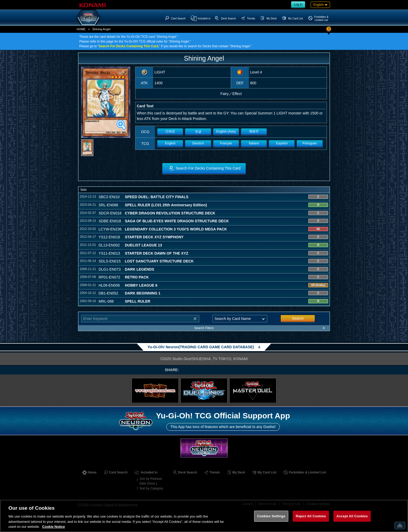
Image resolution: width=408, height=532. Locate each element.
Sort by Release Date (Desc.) (151, 481)
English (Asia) (226, 131)
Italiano (254, 143)
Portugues (310, 143)
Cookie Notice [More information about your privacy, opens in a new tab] (54, 527)
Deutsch (198, 143)
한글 (198, 131)
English (170, 143)
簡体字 (254, 131)
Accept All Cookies (352, 516)
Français (226, 143)
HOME (81, 29)
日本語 (170, 131)
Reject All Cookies (311, 516)
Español (282, 143)
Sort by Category (151, 488)
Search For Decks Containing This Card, (129, 46)
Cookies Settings (271, 516)
